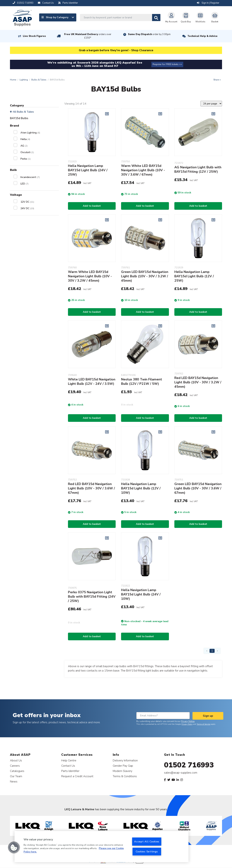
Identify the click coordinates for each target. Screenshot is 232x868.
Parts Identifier (70, 771)
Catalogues (17, 771)
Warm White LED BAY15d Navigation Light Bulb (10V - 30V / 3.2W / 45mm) (90, 276)
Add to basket (92, 206)
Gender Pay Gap (123, 766)
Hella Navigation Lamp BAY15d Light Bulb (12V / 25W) (194, 276)
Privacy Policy (187, 724)
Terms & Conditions (125, 776)
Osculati (27, 152)
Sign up (208, 716)
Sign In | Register (208, 3)
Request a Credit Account (77, 776)
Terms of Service (203, 724)
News (14, 781)
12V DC (27, 202)
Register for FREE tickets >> (167, 64)
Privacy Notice (188, 721)
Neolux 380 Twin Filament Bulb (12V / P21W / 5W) (142, 382)
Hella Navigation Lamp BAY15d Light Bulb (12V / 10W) (141, 488)
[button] (14, 847)
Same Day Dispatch (149, 34)
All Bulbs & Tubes (22, 112)
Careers (15, 766)
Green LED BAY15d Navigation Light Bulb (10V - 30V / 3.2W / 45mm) (145, 276)
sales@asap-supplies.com (181, 773)
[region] (101, 847)
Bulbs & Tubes (39, 80)
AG (24, 146)
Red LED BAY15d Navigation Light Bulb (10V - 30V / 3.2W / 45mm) (198, 382)
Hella (25, 139)
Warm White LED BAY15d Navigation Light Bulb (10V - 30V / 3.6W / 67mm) (143, 170)
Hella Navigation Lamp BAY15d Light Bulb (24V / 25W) (88, 170)
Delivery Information (125, 760)
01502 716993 (189, 765)
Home (13, 80)
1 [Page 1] (212, 651)
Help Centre (69, 760)
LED (24, 184)
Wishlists (200, 17)
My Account (171, 17)
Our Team (16, 776)
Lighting (24, 80)
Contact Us (68, 766)
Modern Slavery (123, 771)
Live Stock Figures (34, 36)
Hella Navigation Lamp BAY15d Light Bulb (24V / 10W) (141, 594)
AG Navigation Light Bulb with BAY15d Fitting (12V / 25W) (198, 169)
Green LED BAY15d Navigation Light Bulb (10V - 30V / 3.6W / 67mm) (198, 488)
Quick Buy (186, 17)
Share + (217, 80)
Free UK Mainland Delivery (88, 36)
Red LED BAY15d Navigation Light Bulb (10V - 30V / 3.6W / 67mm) (91, 488)
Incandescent (30, 177)
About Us (16, 760)
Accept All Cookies (147, 841)
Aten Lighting (30, 133)
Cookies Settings (147, 851)
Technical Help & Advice (202, 36)
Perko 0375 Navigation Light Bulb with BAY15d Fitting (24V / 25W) (92, 597)
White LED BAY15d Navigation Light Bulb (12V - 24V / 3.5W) (92, 382)
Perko (26, 159)
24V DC (27, 208)
